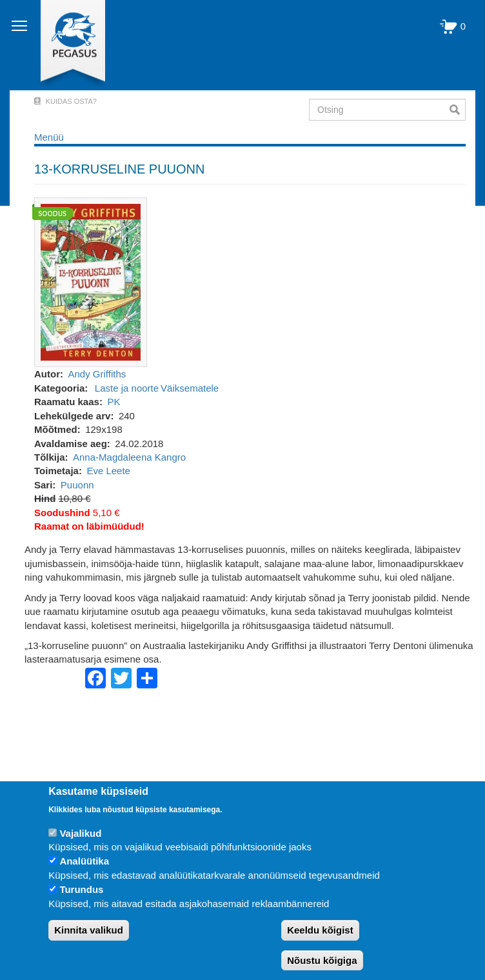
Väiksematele (190, 388)
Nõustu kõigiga (322, 960)
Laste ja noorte (127, 388)
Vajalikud (80, 833)
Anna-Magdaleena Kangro (129, 457)
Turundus (81, 889)
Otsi (458, 110)
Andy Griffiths (97, 374)
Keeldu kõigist (320, 930)
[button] (91, 282)
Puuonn (77, 485)
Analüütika (84, 861)
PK (114, 402)
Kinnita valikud (89, 930)
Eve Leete (108, 471)
